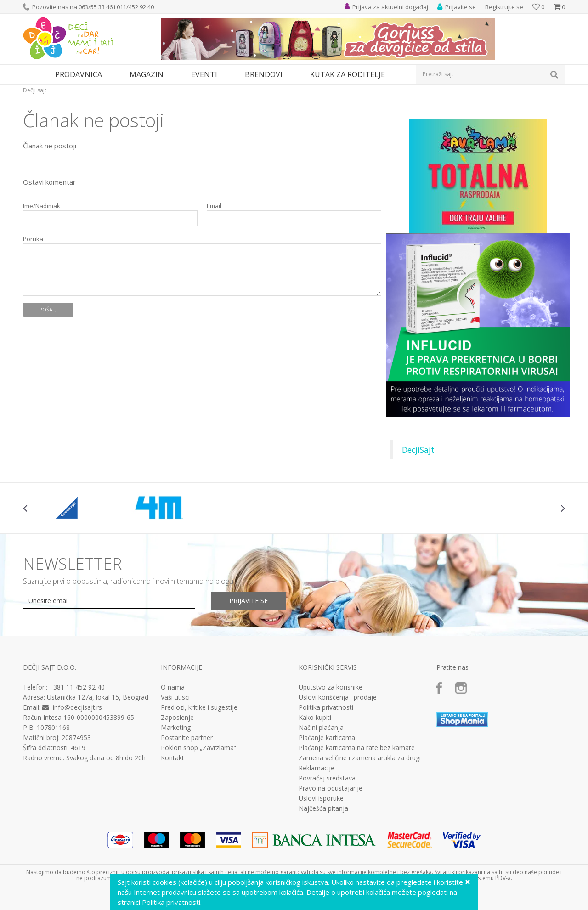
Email (214, 206)
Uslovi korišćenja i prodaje (338, 697)
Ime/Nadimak (42, 206)
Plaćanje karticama (327, 738)
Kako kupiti (315, 718)
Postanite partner (187, 738)
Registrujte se (504, 7)
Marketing (176, 728)
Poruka (33, 239)
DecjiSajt (418, 450)
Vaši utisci (175, 697)
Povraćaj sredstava (327, 778)
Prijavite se (249, 601)
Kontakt (172, 758)
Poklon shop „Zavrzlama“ (198, 748)
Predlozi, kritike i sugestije (199, 707)
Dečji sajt (35, 90)
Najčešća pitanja (323, 808)
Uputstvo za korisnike (331, 687)
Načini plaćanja (321, 728)
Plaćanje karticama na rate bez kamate (357, 748)
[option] (68, 508)
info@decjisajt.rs (77, 707)
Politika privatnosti (326, 707)
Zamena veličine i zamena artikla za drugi (360, 758)
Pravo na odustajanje (331, 788)
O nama (173, 687)
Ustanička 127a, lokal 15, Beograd (98, 697)
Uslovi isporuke (321, 798)
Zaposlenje (177, 718)
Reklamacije (317, 768)
